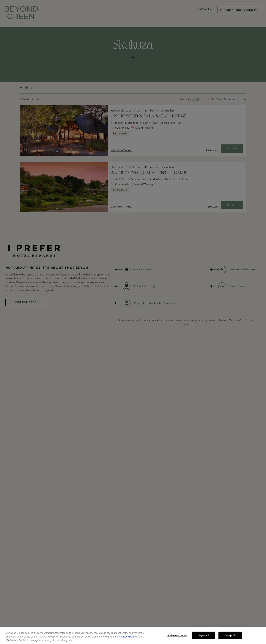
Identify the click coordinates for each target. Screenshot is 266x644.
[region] (133, 636)
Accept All (230, 635)
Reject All (204, 635)
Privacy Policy (128, 637)
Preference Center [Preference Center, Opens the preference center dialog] (177, 635)
